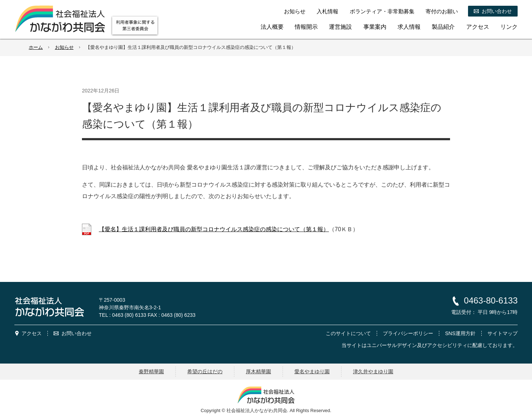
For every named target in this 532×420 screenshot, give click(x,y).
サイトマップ (503, 333)
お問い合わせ (77, 333)
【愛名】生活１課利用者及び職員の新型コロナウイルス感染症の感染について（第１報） (214, 229)
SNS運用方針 (460, 333)
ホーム (36, 47)
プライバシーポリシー (408, 333)
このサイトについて (348, 333)
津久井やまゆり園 (373, 371)
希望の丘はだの (205, 371)
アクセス (32, 333)
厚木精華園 (258, 371)
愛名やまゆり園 (312, 371)
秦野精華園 (151, 371)
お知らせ (64, 47)
